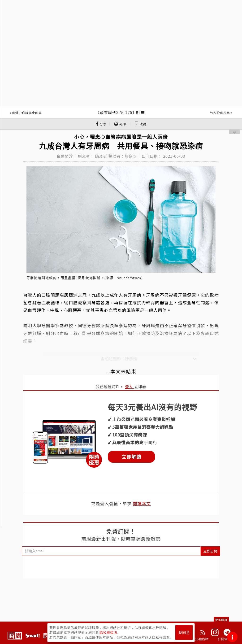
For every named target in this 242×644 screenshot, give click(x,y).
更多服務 (221, 620)
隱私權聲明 (108, 632)
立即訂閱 (210, 551)
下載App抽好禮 (197, 639)
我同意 (184, 633)
